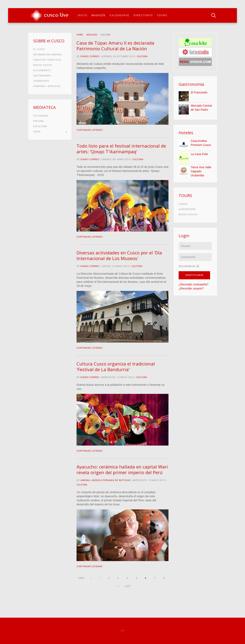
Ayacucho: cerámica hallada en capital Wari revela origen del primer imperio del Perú (122, 469)
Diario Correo (90, 56)
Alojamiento (42, 70)
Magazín (99, 15)
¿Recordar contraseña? (194, 284)
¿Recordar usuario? (191, 288)
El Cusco (39, 49)
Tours (162, 15)
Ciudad (183, 204)
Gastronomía (42, 76)
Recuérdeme (187, 266)
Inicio (83, 15)
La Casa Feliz (200, 154)
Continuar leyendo (90, 130)
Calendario (120, 15)
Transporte (41, 81)
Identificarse (194, 275)
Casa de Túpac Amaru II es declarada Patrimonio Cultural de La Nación (115, 46)
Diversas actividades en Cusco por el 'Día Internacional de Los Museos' (119, 255)
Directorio (143, 15)
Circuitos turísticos (47, 60)
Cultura (142, 56)
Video (37, 132)
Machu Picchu (43, 65)
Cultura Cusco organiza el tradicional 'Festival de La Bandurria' (116, 366)
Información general (48, 55)
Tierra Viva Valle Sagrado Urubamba (201, 171)
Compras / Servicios (47, 86)
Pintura (39, 121)
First (81, 578)
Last (128, 586)
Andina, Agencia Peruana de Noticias (105, 480)
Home (80, 35)
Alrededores (187, 209)
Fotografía (41, 116)
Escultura (40, 126)
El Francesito (199, 92)
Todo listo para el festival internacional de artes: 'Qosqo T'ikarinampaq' (121, 149)
